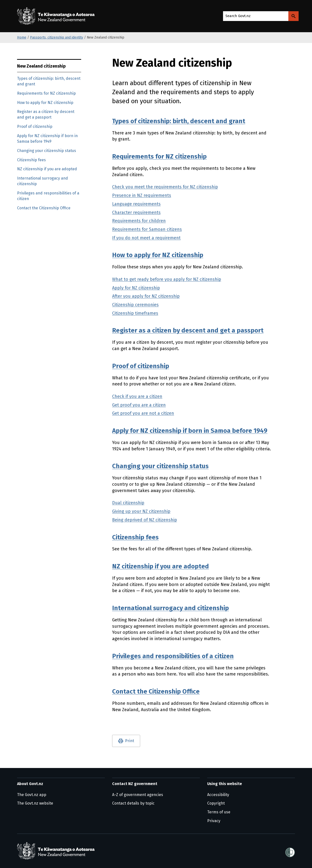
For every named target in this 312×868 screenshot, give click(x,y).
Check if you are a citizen (137, 396)
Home (22, 37)
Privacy (214, 821)
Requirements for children (139, 221)
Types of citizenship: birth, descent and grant (49, 81)
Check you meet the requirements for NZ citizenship (165, 187)
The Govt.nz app (32, 795)
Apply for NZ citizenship (136, 288)
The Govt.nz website (35, 803)
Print (130, 741)
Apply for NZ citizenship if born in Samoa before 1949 (47, 139)
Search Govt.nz (238, 16)
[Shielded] (290, 851)
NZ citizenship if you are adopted (47, 169)
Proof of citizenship (35, 126)
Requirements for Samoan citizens (147, 229)
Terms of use (219, 812)
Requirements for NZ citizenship (46, 93)
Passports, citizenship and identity (57, 37)
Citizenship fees (31, 160)
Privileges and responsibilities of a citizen (48, 196)
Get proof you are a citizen (139, 405)
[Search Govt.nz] (293, 16)
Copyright (216, 803)
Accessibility (218, 795)
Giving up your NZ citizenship (141, 511)
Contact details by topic (133, 803)
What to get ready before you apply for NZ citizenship (167, 279)
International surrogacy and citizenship (43, 181)
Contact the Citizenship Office (44, 208)
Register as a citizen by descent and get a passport (46, 114)
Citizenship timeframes (135, 313)
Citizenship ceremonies (135, 305)
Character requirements (136, 212)
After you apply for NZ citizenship (146, 296)
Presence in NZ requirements (142, 195)
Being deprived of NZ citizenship (145, 520)
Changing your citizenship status (47, 151)
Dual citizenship (128, 503)
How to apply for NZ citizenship (45, 103)
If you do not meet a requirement (146, 238)
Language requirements (136, 204)
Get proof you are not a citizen (143, 413)
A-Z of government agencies (138, 795)
